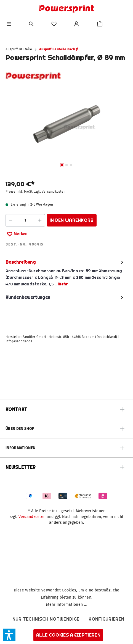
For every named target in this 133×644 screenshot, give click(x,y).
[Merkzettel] (54, 24)
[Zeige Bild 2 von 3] (66, 165)
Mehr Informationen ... (66, 605)
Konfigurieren (106, 619)
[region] (66, 131)
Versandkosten (32, 517)
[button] (9, 635)
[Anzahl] (25, 220)
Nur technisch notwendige (46, 619)
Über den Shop (20, 429)
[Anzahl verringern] (10, 220)
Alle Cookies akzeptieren (68, 635)
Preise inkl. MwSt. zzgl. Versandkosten (35, 192)
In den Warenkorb (72, 220)
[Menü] (9, 24)
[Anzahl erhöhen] (40, 220)
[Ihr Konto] (76, 24)
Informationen (20, 448)
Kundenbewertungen (65, 297)
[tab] (65, 273)
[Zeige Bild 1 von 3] (62, 165)
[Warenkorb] (100, 24)
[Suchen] (31, 24)
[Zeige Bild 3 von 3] (71, 165)
